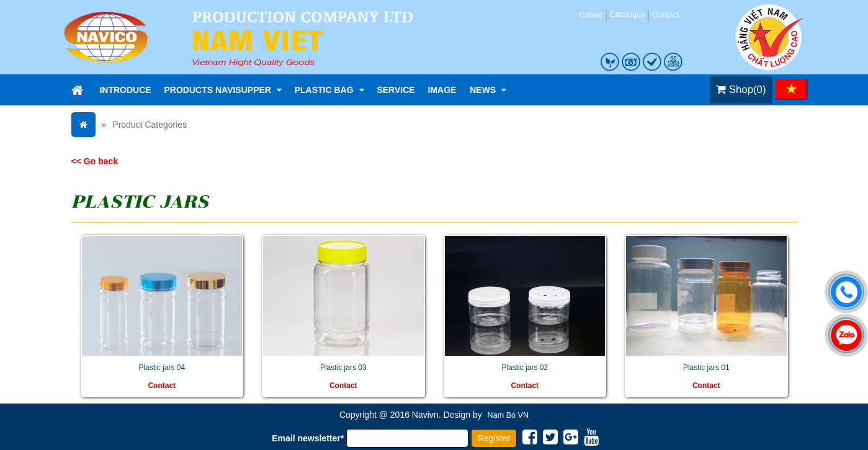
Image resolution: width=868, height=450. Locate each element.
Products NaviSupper (223, 90)
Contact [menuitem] (665, 15)
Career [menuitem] (591, 15)
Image (442, 90)
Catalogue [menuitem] (628, 15)
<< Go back (95, 161)
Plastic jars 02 (525, 368)
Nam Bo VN (508, 415)
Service (396, 90)
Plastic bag (329, 90)
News (488, 90)
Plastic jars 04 (162, 368)
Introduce (125, 90)
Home (78, 90)
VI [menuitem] (791, 89)
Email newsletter (308, 438)
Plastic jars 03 (343, 368)
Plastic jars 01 (706, 368)
